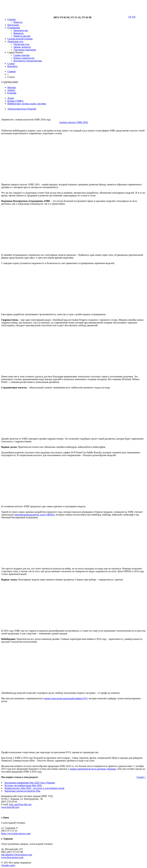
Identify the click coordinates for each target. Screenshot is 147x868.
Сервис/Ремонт (15, 52)
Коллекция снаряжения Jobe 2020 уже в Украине (30, 783)
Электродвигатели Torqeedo (22, 109)
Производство (21, 30)
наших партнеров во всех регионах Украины (93, 769)
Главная (11, 19)
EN (134, 17)
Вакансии (18, 33)
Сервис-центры (22, 55)
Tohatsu (11, 90)
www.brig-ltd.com (10, 807)
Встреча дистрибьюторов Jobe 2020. (23, 785)
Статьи (11, 63)
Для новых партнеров (25, 50)
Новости (18, 22)
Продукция (13, 25)
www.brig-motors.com (12, 857)
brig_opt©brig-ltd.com (20, 804)
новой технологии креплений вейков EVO (66, 698)
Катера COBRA (15, 101)
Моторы (12, 87)
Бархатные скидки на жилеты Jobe (23, 791)
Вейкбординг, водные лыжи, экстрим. (27, 104)
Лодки (11, 98)
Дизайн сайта (8, 865)
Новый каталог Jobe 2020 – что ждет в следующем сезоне (35, 788)
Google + (141, 777)
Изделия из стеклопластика (28, 61)
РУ (130, 17)
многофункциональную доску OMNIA (35, 515)
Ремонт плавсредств (24, 58)
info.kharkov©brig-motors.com (17, 855)
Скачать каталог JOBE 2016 (73, 122)
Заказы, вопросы (22, 47)
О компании (14, 28)
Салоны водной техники (20, 39)
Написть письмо (22, 36)
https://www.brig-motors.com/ (16, 833)
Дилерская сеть (15, 41)
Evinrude (12, 93)
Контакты (12, 66)
